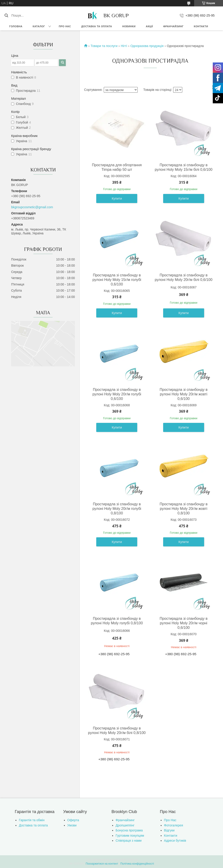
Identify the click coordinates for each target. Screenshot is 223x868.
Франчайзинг (173, 26)
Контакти (201, 26)
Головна (16, 26)
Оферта (73, 820)
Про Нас (170, 820)
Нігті (124, 46)
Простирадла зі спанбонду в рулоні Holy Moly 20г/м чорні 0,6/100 (184, 623)
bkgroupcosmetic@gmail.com (32, 207)
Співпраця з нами (129, 841)
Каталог (39, 26)
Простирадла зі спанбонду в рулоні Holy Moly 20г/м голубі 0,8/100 (117, 509)
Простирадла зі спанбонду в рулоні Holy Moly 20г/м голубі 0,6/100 (117, 394)
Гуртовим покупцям (130, 836)
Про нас (65, 26)
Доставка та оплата (97, 26)
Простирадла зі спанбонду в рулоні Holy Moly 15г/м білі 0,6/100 (184, 167)
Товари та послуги (104, 46)
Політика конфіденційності (137, 864)
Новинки (129, 26)
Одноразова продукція (147, 46)
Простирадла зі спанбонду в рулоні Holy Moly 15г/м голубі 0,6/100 (117, 280)
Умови (72, 825)
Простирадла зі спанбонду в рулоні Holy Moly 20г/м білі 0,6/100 (184, 277)
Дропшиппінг (125, 825)
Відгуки (169, 830)
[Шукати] (6, 15)
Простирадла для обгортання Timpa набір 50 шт (117, 167)
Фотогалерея (174, 825)
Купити (117, 198)
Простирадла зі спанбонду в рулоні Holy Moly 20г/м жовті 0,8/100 (184, 509)
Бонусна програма (129, 830)
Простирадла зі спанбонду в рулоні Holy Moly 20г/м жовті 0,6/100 (184, 394)
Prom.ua (133, 860)
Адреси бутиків (175, 841)
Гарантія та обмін (32, 820)
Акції (149, 26)
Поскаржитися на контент (102, 864)
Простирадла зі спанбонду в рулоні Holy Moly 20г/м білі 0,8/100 (117, 730)
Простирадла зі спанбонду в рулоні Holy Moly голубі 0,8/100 (117, 621)
